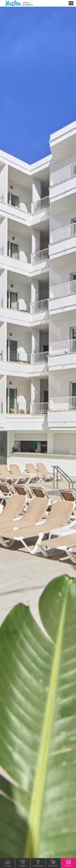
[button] (68, 863)
